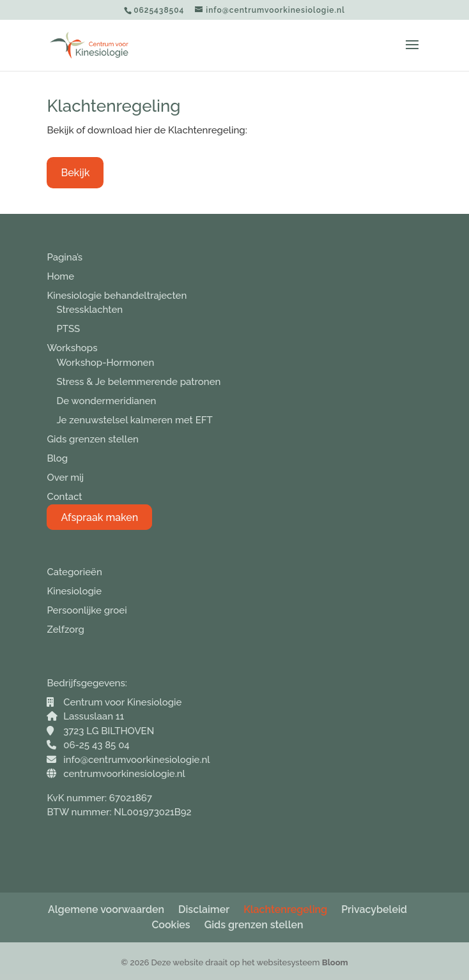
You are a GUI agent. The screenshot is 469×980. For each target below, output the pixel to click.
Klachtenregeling (285, 909)
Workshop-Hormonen (105, 363)
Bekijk (75, 173)
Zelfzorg (65, 629)
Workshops (72, 348)
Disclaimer (204, 909)
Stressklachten (89, 310)
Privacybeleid (374, 909)
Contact (64, 497)
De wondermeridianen (106, 401)
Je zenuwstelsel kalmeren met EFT (134, 420)
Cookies (171, 925)
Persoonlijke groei (87, 610)
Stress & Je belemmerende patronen (138, 382)
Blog (57, 458)
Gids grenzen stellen (92, 439)
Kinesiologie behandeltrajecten (117, 296)
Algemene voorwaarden (106, 909)
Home (60, 276)
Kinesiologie (74, 591)
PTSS (68, 329)
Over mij (65, 478)
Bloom (335, 962)
